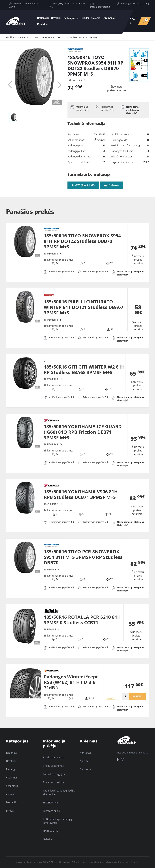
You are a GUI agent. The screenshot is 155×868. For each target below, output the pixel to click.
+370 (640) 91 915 (83, 185)
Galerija (96, 18)
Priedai (85, 18)
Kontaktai (43, 24)
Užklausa (112, 185)
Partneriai (86, 769)
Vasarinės (12, 778)
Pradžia (10, 37)
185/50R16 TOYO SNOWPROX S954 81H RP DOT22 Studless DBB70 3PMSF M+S (57, 37)
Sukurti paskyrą (141, 3)
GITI (46, 361)
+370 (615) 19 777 (60, 3)
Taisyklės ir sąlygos (54, 774)
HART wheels (50, 831)
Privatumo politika (54, 782)
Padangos (69, 18)
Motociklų (12, 802)
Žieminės (11, 794)
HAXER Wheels (51, 803)
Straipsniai (109, 18)
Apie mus (85, 761)
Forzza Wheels (51, 811)
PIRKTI (137, 696)
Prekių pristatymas (54, 757)
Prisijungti (126, 3)
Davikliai (56, 18)
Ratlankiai (43, 18)
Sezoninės (12, 786)
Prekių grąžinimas (53, 766)
